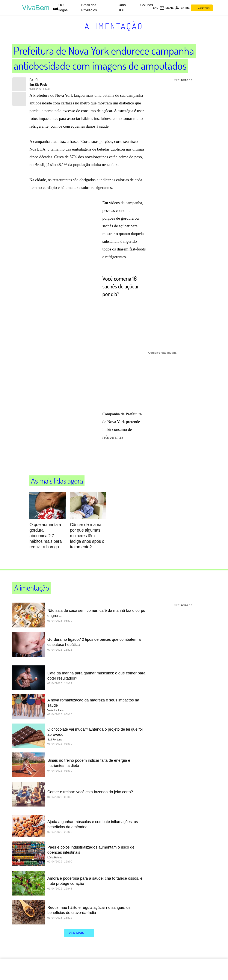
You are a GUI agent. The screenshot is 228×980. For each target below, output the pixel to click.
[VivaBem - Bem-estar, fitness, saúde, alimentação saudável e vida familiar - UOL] (37, 8)
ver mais (79, 933)
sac (156, 8)
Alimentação (114, 26)
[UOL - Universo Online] (56, 9)
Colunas (147, 5)
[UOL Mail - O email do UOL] (167, 8)
